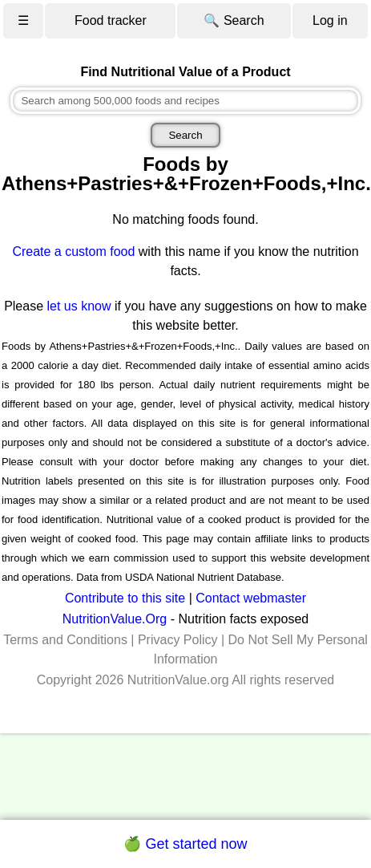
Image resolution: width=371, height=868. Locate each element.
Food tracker (111, 20)
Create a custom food (73, 251)
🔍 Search (234, 20)
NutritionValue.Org (115, 619)
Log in (330, 20)
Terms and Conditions (65, 640)
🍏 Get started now (185, 844)
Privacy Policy (178, 640)
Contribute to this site (125, 598)
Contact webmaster (251, 598)
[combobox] (185, 101)
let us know (79, 306)
